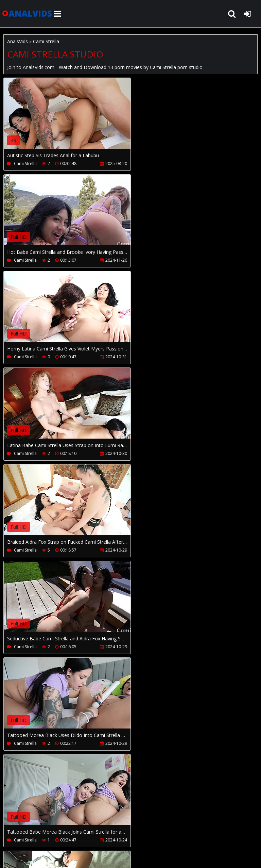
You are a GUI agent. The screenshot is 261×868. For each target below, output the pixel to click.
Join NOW (15, 830)
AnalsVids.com (27, 14)
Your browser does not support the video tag (75, 118)
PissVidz (157, 830)
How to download (115, 830)
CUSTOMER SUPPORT (58, 830)
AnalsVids (18, 41)
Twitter (185, 830)
